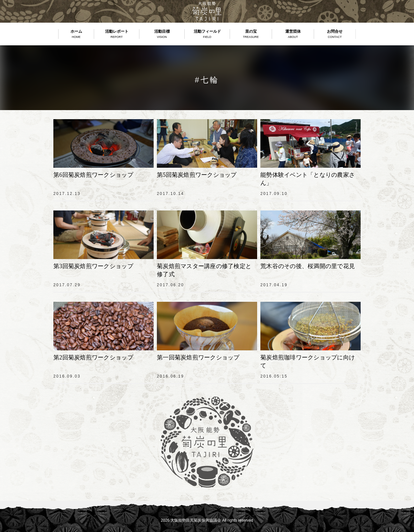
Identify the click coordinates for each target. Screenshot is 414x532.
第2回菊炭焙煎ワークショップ (93, 357)
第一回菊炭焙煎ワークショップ (198, 357)
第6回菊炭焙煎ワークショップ (93, 175)
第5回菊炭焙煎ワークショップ (197, 175)
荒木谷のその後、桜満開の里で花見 (308, 266)
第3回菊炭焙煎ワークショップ (93, 266)
